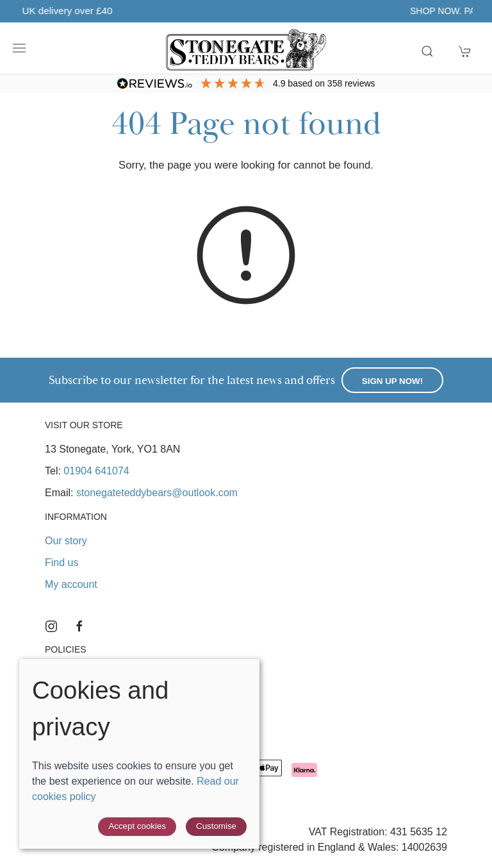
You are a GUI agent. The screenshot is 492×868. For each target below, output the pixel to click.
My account (71, 584)
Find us (61, 563)
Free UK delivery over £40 (231, 11)
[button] (19, 48)
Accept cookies (137, 826)
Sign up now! (392, 381)
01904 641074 (96, 471)
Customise (216, 826)
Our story (66, 541)
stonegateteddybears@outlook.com (157, 493)
